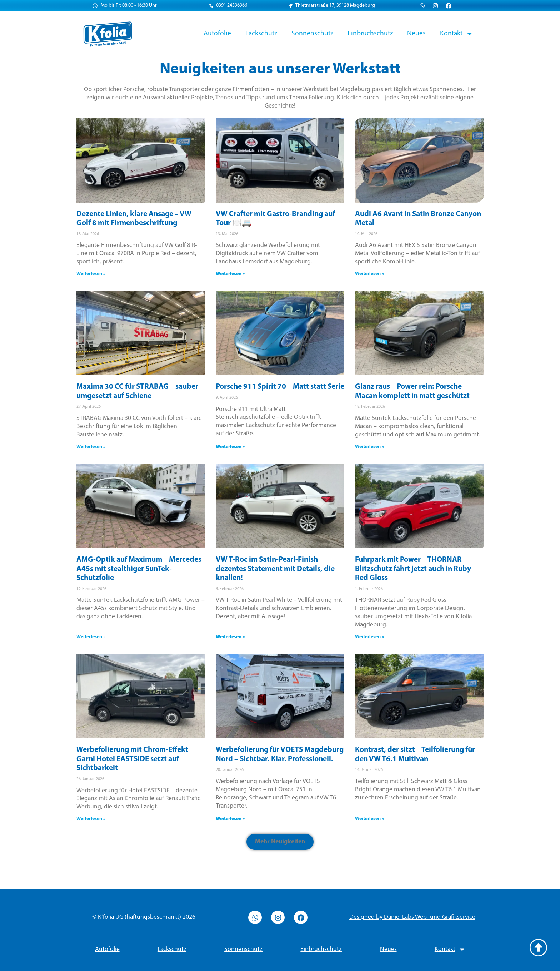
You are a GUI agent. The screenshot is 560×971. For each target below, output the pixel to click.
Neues (416, 34)
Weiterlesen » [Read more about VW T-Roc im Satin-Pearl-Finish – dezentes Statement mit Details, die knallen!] (230, 637)
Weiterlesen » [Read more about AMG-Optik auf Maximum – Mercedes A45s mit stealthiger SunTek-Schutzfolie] (91, 637)
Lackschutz (261, 34)
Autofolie (217, 34)
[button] (280, 842)
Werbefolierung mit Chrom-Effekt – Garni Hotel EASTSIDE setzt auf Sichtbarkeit (135, 759)
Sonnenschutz (312, 34)
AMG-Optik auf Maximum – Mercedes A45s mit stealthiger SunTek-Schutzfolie (139, 569)
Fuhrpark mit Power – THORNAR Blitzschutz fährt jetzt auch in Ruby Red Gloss (413, 569)
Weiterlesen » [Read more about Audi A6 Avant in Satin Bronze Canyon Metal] (370, 274)
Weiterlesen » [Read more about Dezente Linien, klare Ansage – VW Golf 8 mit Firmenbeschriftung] (91, 274)
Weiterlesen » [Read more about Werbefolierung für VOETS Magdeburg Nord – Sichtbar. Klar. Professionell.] (230, 819)
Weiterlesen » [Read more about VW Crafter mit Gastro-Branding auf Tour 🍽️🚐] (230, 274)
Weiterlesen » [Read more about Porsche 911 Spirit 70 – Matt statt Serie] (230, 447)
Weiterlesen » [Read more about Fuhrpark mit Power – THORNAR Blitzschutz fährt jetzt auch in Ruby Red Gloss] (370, 637)
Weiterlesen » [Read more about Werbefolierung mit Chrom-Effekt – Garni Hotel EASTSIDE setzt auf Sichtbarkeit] (91, 819)
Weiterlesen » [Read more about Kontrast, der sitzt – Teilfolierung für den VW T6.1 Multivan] (370, 819)
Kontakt (456, 34)
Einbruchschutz (370, 34)
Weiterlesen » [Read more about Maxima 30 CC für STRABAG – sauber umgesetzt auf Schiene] (91, 447)
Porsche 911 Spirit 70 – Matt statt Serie (280, 387)
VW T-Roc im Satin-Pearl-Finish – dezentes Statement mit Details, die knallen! (275, 569)
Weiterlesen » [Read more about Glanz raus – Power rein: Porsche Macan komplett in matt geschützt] (370, 447)
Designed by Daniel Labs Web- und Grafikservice (412, 917)
